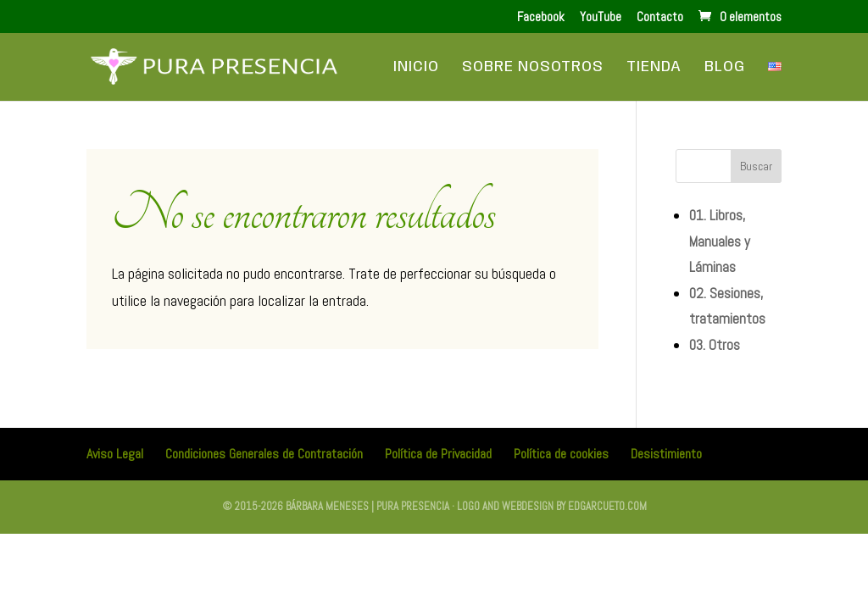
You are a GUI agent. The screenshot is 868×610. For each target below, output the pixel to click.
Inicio (416, 68)
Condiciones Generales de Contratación (264, 454)
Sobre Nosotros (533, 68)
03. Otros (715, 345)
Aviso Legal (115, 454)
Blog (725, 68)
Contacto (660, 17)
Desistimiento (666, 454)
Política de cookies (561, 454)
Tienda (654, 68)
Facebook (541, 17)
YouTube (601, 17)
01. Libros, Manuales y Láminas (720, 241)
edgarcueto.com (607, 506)
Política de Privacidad (438, 454)
